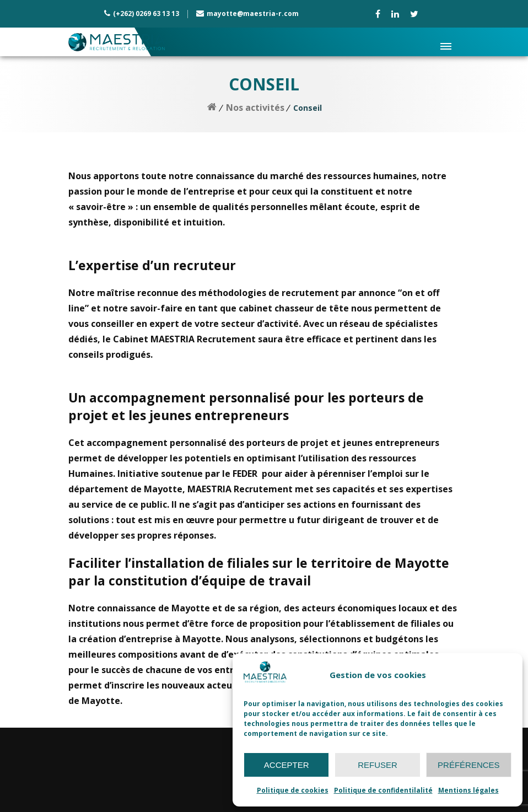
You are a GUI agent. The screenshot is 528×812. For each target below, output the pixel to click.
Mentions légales (468, 790)
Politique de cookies (293, 790)
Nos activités (255, 107)
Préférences (469, 765)
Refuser (378, 765)
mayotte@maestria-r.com (253, 14)
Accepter (287, 765)
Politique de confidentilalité (383, 790)
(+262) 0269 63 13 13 (146, 14)
